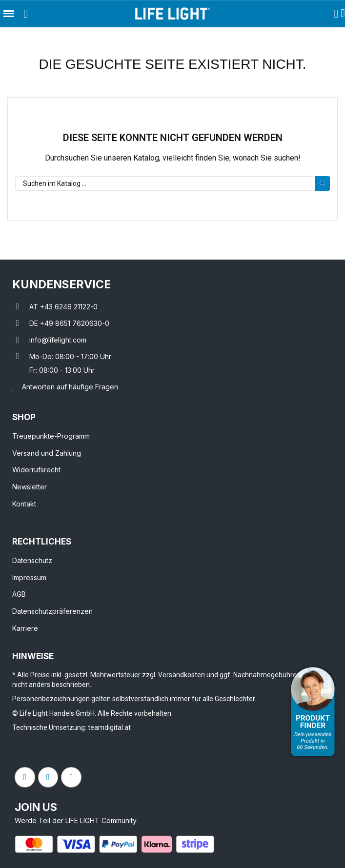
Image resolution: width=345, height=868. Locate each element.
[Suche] (172, 183)
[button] (26, 14)
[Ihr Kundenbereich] (336, 14)
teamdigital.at (109, 727)
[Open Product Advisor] (313, 712)
